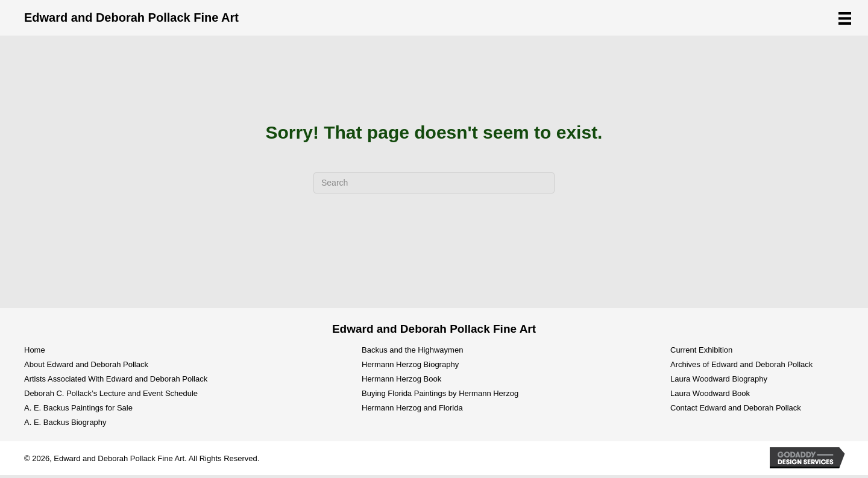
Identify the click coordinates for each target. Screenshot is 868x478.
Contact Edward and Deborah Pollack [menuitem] (736, 408)
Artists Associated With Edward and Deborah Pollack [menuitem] (116, 379)
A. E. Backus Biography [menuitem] (65, 422)
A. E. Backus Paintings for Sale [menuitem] (78, 408)
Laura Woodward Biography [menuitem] (719, 379)
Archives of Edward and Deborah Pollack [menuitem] (741, 364)
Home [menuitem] (35, 350)
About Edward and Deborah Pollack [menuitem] (86, 364)
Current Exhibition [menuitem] (701, 350)
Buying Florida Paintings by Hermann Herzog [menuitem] (440, 393)
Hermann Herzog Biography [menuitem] (410, 364)
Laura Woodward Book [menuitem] (710, 393)
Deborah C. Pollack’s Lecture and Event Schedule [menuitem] (111, 393)
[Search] (434, 183)
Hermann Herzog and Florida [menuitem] (412, 408)
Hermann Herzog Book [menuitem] (401, 379)
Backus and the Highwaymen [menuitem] (412, 350)
